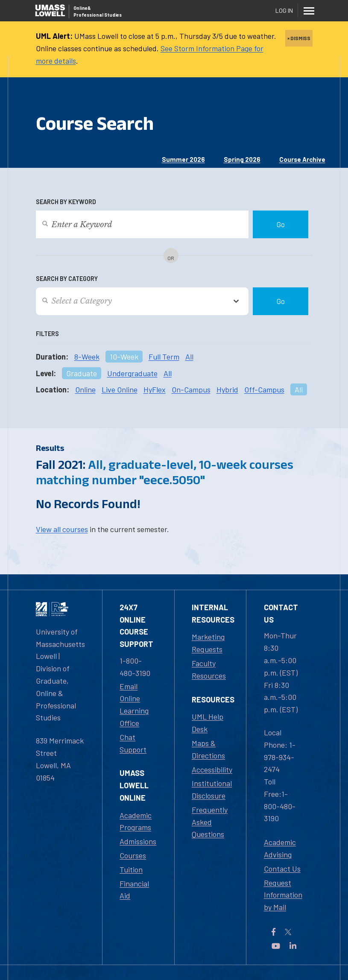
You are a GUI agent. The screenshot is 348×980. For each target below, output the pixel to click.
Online (85, 389)
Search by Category (67, 279)
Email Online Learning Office (134, 705)
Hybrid (227, 389)
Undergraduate (132, 373)
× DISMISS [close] (299, 38)
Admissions (138, 841)
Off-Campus (264, 389)
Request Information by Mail (283, 895)
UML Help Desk (208, 723)
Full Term (164, 357)
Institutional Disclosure (212, 789)
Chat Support (133, 743)
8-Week (87, 357)
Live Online (120, 389)
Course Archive (302, 159)
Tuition (131, 869)
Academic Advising (280, 848)
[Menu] (309, 11)
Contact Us (282, 869)
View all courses (62, 529)
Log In (284, 10)
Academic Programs (136, 821)
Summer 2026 (183, 159)
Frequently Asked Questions (210, 822)
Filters (47, 334)
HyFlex (155, 389)
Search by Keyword (66, 202)
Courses (133, 855)
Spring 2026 (242, 159)
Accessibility (212, 769)
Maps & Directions (208, 749)
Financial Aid (134, 890)
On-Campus (191, 389)
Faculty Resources (209, 669)
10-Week (124, 357)
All (189, 357)
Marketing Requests (208, 643)
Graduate (82, 373)
